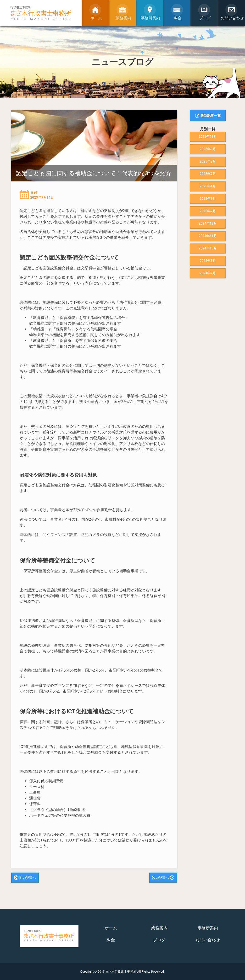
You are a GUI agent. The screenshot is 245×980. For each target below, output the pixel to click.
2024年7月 (208, 273)
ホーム (111, 928)
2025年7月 (208, 174)
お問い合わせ (208, 940)
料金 (111, 940)
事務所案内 (208, 928)
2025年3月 (208, 199)
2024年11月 (208, 236)
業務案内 (159, 928)
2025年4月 (208, 186)
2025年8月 (208, 161)
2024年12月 (208, 223)
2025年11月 (208, 137)
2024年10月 (208, 248)
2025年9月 (208, 149)
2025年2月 (208, 211)
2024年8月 (208, 261)
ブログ (159, 940)
